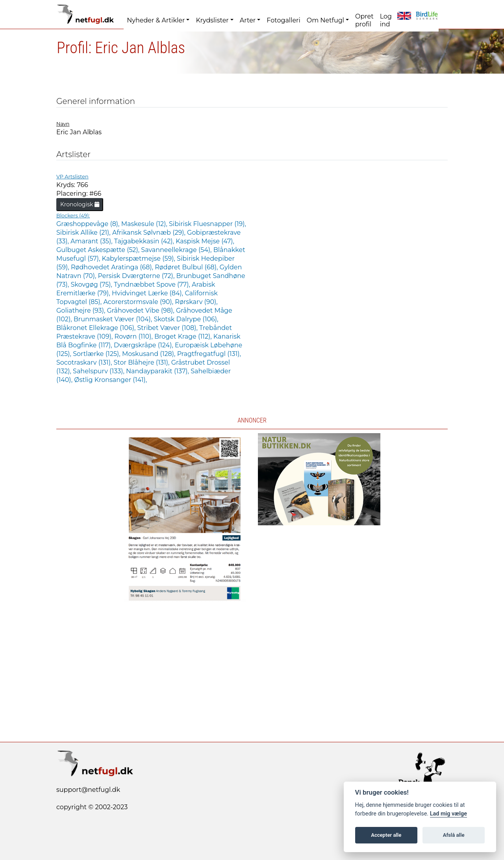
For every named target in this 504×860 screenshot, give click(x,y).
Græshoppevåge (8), (89, 224)
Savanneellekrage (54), (177, 250)
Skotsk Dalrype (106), (186, 319)
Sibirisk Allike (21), (84, 233)
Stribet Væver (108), (169, 328)
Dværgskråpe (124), (144, 345)
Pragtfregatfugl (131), (209, 354)
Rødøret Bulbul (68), (187, 267)
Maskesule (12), (145, 224)
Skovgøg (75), (92, 285)
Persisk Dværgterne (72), (137, 276)
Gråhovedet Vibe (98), (141, 310)
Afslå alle (454, 835)
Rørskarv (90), (196, 302)
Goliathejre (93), (82, 310)
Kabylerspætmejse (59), (140, 259)
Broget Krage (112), (184, 336)
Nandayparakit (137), (158, 371)
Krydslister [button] (212, 20)
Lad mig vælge (448, 814)
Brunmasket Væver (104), (114, 319)
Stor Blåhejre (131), (143, 362)
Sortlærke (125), (97, 354)
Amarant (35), (92, 241)
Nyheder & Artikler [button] (156, 20)
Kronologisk (80, 204)
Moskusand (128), (150, 354)
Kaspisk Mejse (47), (205, 241)
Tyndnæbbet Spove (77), (153, 285)
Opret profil (364, 20)
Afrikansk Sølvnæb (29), (150, 233)
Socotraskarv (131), (85, 362)
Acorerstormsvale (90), (139, 302)
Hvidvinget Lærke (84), (148, 293)
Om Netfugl (325, 20)
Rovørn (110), (135, 336)
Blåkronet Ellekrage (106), (97, 328)
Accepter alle (386, 835)
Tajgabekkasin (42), (145, 241)
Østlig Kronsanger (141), (110, 380)
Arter (248, 20)
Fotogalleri (283, 20)
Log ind (386, 20)
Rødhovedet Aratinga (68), (113, 267)
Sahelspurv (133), (99, 371)
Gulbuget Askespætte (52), (99, 250)
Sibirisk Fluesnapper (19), (208, 224)
